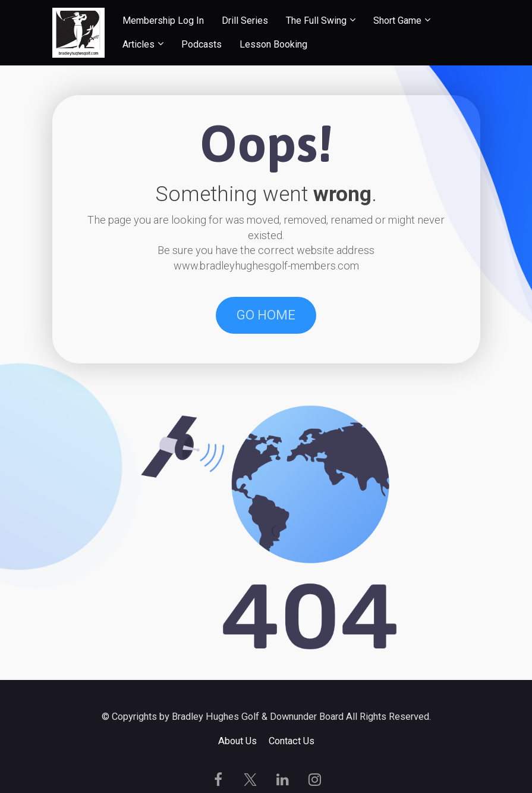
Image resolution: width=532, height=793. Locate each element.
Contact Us (292, 741)
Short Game (397, 21)
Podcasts (202, 44)
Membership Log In (163, 21)
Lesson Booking (273, 44)
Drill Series (245, 21)
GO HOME (266, 315)
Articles (138, 44)
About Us (237, 741)
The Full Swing (316, 21)
